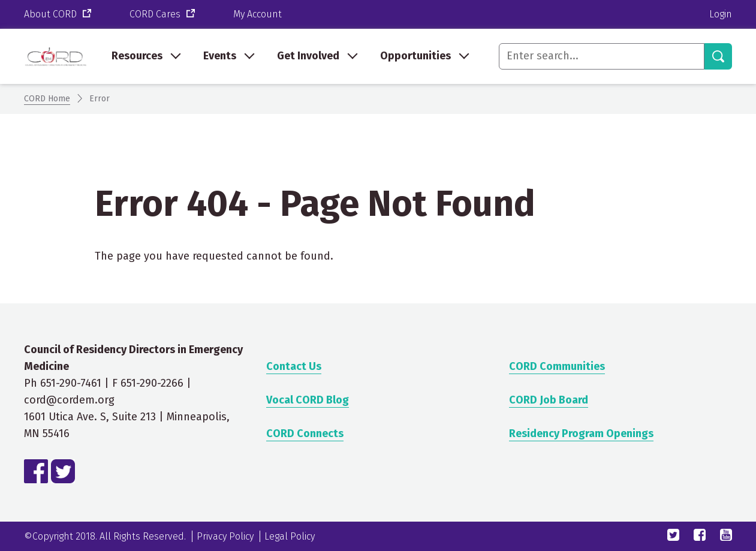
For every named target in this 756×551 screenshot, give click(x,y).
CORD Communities (557, 366)
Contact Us (294, 366)
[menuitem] (145, 56)
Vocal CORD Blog (308, 400)
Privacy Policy (225, 536)
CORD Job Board (549, 400)
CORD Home (47, 99)
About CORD (59, 15)
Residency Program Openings (581, 433)
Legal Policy (290, 536)
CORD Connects (305, 433)
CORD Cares (163, 15)
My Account (257, 14)
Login (721, 14)
